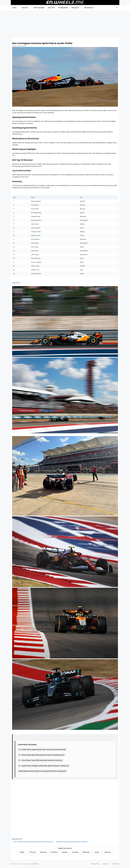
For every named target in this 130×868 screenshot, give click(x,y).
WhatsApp (86, 852)
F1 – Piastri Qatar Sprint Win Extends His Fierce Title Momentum (42, 755)
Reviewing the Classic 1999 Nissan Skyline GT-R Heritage (72, 842)
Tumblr (97, 852)
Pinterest (33, 852)
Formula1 (16, 839)
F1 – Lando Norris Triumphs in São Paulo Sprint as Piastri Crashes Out (44, 766)
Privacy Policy (95, 864)
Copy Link (107, 852)
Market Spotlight (39, 8)
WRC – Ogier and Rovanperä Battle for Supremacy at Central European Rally (35, 842)
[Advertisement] (65, 24)
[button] (117, 8)
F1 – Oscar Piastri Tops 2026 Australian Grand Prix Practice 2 (41, 760)
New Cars (27, 8)
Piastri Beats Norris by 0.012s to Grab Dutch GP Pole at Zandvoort (42, 771)
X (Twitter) (54, 852)
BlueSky (65, 852)
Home (16, 8)
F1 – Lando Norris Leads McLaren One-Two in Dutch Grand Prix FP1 (42, 750)
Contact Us (116, 864)
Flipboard (43, 852)
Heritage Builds (63, 8)
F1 (22, 839)
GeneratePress (34, 864)
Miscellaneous (91, 8)
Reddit (22, 852)
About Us (106, 864)
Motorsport (77, 8)
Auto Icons (51, 8)
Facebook (75, 852)
